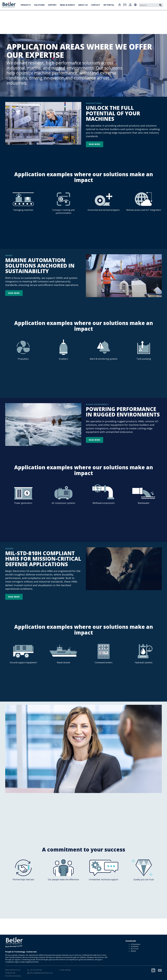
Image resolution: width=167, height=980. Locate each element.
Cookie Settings (65, 970)
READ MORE (95, 144)
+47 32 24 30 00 (36, 970)
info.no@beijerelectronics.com (41, 973)
